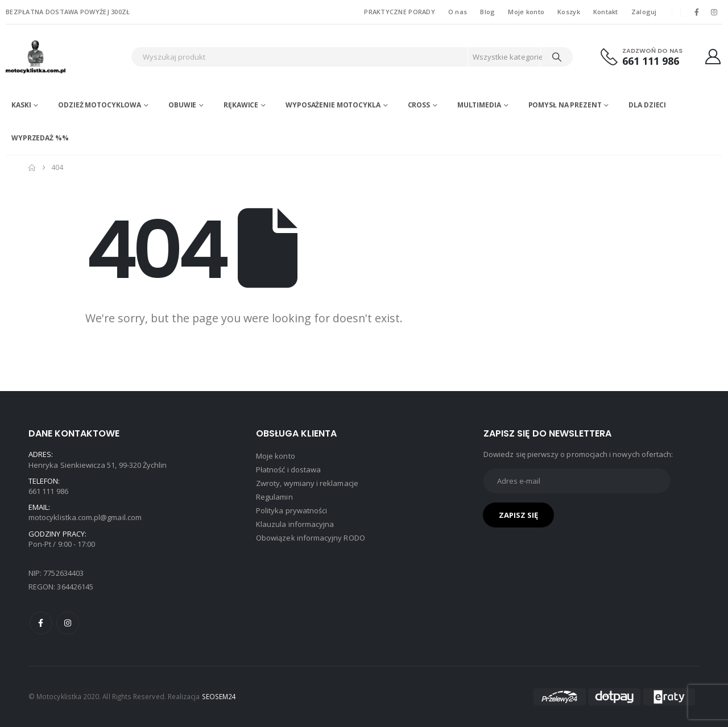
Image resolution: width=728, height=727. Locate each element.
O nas (458, 12)
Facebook (41, 623)
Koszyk (569, 12)
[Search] (557, 57)
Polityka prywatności (291, 510)
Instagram (68, 623)
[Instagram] (714, 12)
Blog (487, 12)
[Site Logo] (65, 57)
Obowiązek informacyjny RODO (311, 538)
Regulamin (274, 497)
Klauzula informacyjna (295, 524)
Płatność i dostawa (288, 470)
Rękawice (241, 105)
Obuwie (182, 105)
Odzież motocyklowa (100, 105)
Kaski (21, 105)
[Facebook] (697, 12)
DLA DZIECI (647, 105)
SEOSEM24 (219, 696)
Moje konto (526, 12)
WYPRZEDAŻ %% (40, 138)
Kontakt (606, 12)
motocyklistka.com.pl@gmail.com (85, 517)
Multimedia (479, 105)
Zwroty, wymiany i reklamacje (307, 483)
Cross (419, 105)
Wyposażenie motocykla (333, 105)
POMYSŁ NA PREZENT (565, 105)
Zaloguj (644, 12)
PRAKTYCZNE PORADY (400, 12)
